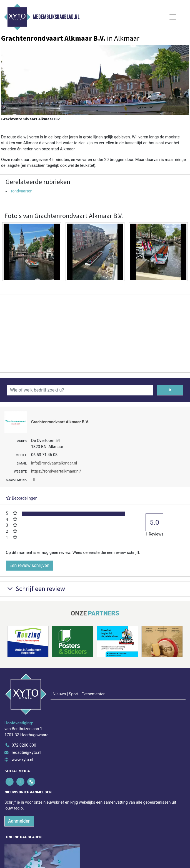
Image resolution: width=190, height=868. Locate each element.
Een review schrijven (29, 565)
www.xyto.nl (22, 760)
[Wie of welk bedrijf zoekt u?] (80, 390)
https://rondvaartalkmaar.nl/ (56, 471)
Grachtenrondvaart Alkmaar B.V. (60, 422)
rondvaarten (22, 191)
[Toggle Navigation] (173, 17)
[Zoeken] (170, 390)
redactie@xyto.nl (27, 753)
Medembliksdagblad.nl (56, 17)
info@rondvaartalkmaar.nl (54, 463)
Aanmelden (19, 821)
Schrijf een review (35, 589)
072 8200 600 (24, 745)
